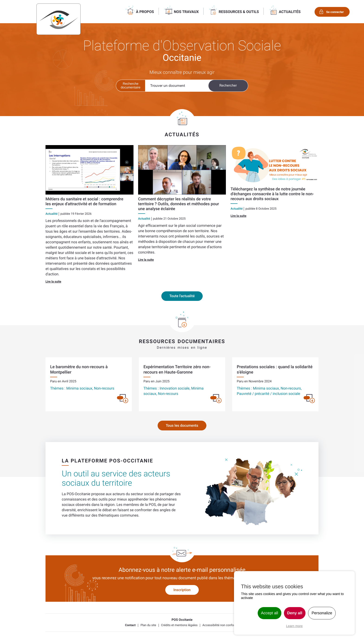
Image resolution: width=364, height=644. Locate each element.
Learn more (294, 626)
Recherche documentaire (131, 85)
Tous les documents (182, 426)
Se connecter (335, 12)
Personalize (322, 613)
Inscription (182, 590)
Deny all (295, 613)
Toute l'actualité (182, 297)
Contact (130, 626)
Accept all (270, 613)
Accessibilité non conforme (221, 626)
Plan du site (148, 626)
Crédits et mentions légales (179, 626)
